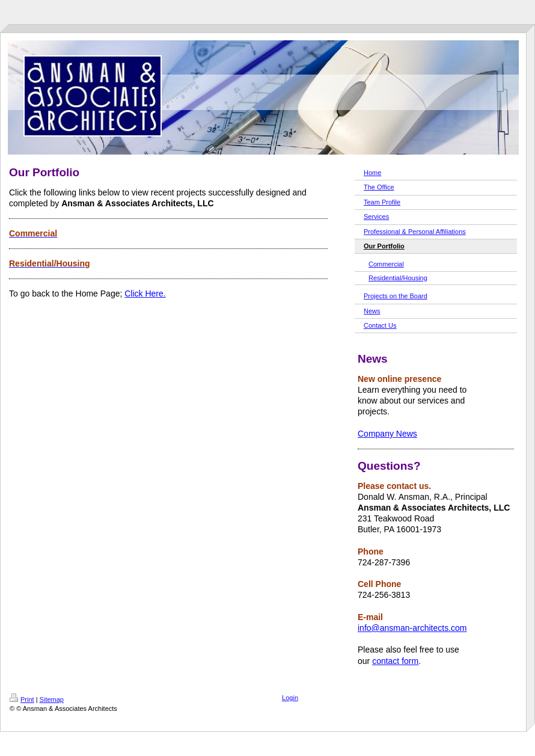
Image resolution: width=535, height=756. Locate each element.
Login (290, 698)
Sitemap (52, 699)
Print (22, 699)
